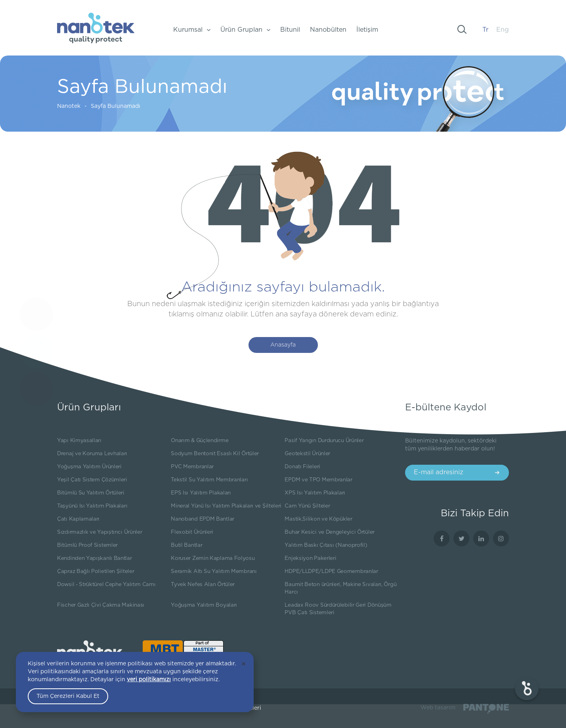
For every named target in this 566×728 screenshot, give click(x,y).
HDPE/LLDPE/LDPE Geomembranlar (331, 571)
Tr (485, 30)
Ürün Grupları (245, 30)
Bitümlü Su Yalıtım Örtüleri (91, 493)
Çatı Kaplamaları (78, 519)
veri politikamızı (149, 680)
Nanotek (58, 106)
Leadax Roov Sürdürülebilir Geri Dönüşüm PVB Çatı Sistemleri (338, 609)
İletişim (367, 30)
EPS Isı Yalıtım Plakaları (201, 493)
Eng (503, 30)
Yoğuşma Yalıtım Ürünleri (89, 467)
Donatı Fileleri (302, 467)
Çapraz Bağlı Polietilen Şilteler (96, 571)
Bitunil (290, 30)
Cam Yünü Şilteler (307, 506)
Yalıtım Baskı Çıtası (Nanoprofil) (326, 545)
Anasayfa (283, 345)
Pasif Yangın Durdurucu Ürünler (324, 441)
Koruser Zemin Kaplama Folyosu (213, 558)
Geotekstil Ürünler (307, 454)
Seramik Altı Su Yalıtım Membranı (214, 571)
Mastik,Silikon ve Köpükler (318, 519)
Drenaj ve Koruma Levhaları (92, 454)
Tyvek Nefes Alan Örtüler (203, 584)
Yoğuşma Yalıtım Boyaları (204, 605)
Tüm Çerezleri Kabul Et (68, 696)
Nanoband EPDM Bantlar (203, 519)
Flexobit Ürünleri (192, 532)
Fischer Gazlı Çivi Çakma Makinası (101, 605)
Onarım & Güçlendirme (200, 441)
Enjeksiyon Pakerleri (310, 558)
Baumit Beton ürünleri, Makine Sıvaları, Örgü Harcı (340, 588)
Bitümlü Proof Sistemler (87, 545)
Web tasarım (438, 708)
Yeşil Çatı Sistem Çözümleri (92, 480)
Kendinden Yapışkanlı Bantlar (95, 558)
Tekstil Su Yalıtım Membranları (209, 480)
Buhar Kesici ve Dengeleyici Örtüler (330, 532)
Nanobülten (328, 30)
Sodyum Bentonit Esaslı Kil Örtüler (215, 454)
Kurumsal (192, 30)
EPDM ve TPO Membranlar (318, 480)
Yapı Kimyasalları (79, 441)
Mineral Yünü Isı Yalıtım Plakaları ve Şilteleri (226, 506)
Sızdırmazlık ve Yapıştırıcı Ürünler (100, 532)
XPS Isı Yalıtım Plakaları (315, 493)
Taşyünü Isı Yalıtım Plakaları (92, 506)
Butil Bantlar (186, 545)
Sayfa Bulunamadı (104, 106)
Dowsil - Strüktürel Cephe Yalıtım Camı (106, 584)
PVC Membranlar (192, 467)
